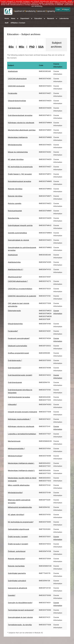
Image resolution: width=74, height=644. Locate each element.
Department (25, 18)
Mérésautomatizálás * (16, 449)
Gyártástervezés (14, 108)
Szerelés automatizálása (17, 233)
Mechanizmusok (14, 441)
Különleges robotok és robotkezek (21, 123)
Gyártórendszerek (15, 382)
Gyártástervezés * (15, 360)
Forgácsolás (13, 93)
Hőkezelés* (12, 404)
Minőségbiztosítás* (15, 493)
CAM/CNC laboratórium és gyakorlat (22, 296)
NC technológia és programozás (20, 167)
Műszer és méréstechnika (18, 152)
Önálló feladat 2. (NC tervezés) (20, 174)
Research (51, 18)
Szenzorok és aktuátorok (17, 588)
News (13, 18)
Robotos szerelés (15, 203)
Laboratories (64, 18)
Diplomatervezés (14, 311)
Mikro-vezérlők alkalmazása (19, 485)
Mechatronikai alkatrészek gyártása (22, 130)
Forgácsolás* (13, 331)
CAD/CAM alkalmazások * (18, 281)
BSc (11, 47)
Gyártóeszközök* (15, 368)
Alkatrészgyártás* (15, 277)
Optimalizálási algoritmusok (18, 529)
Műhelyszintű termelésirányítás (20, 507)
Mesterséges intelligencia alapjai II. (21, 471)
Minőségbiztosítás (15, 145)
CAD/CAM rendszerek (16, 86)
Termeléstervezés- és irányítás (20, 625)
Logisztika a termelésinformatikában (22, 434)
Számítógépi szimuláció (17, 581)
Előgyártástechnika (15, 324)
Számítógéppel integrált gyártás (20, 225)
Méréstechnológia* (15, 456)
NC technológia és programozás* (21, 522)
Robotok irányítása (15, 189)
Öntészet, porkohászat (17, 551)
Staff (7, 23)
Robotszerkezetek (15, 211)
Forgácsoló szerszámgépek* (19, 338)
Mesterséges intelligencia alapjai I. (21, 463)
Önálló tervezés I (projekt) (18, 537)
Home (7, 18)
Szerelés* (12, 595)
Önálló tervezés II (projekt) (18, 544)
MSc (22, 47)
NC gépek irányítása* (16, 515)
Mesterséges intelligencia (18, 137)
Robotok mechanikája (16, 566)
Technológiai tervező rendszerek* (21, 610)
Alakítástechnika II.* (16, 269)
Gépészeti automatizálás (17, 346)
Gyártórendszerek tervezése (19, 397)
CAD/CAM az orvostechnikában (20, 289)
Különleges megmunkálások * (19, 419)
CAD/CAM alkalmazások (17, 79)
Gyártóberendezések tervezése (20, 115)
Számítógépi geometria (17, 573)
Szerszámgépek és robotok (18, 240)
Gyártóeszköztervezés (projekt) (20, 375)
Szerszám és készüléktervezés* (20, 603)
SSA (41, 47)
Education (38, 18)
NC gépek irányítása (16, 159)
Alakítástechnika (14, 262)
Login (58, 9)
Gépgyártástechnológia (17, 101)
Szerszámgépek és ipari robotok (20, 617)
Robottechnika (13, 218)
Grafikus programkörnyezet (18, 353)
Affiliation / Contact (18, 23)
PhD (32, 47)
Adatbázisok (13, 71)
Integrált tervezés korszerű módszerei (22, 412)
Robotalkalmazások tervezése (20, 181)
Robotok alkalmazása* (17, 559)
